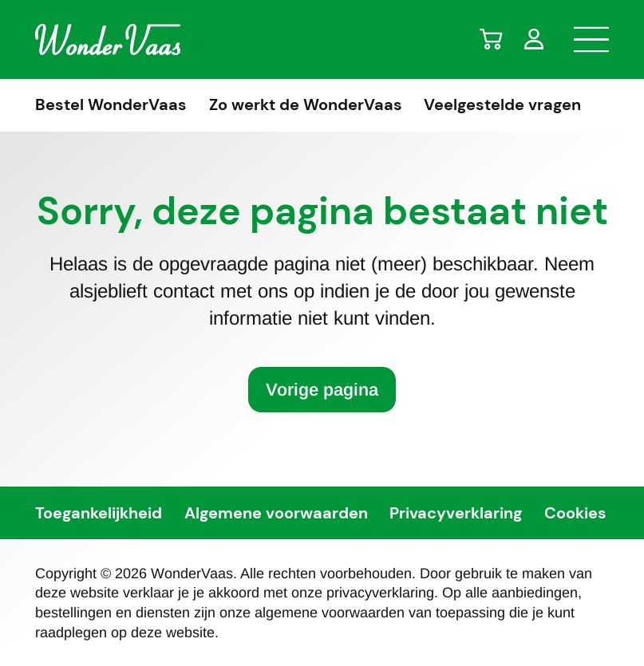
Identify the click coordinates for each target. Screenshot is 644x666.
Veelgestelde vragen (502, 105)
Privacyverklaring (456, 514)
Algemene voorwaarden (276, 514)
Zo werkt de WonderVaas (306, 105)
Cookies (575, 514)
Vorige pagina (322, 390)
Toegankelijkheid (99, 514)
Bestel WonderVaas (111, 105)
